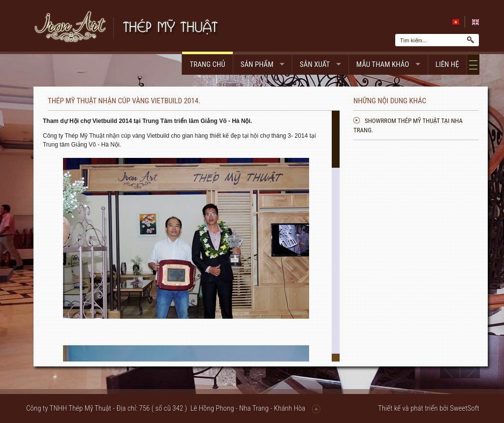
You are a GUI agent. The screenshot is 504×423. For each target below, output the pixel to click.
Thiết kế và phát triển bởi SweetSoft (429, 408)
